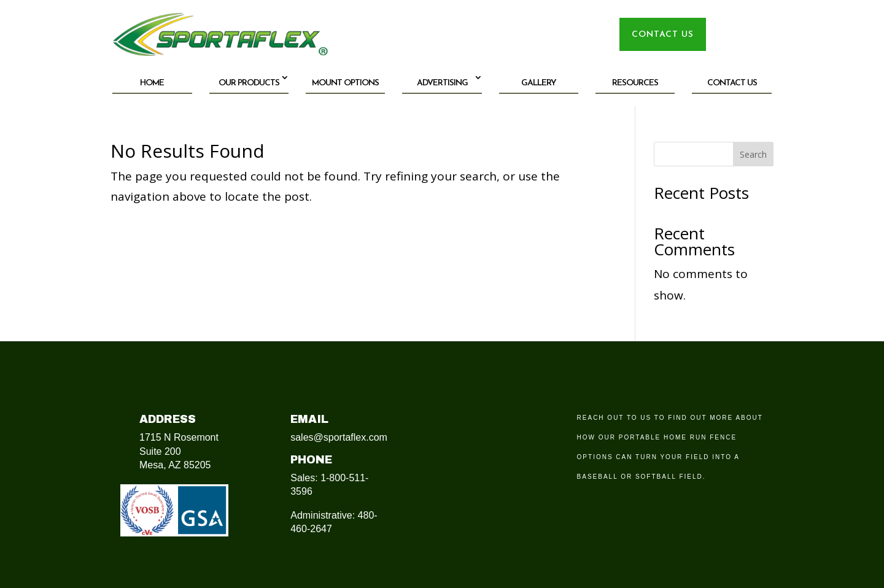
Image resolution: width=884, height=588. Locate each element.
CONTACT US (663, 35)
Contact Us (732, 83)
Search (753, 154)
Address (168, 419)
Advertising (442, 83)
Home (152, 83)
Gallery (539, 83)
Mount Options (345, 83)
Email (309, 419)
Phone (311, 460)
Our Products (249, 83)
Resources (635, 83)
